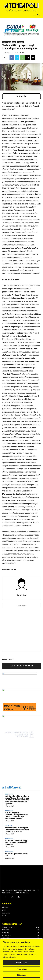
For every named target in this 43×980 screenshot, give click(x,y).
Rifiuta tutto (21, 975)
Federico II (9, 794)
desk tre (21, 595)
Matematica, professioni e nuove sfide (16, 855)
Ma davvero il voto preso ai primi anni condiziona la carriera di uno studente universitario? (17, 829)
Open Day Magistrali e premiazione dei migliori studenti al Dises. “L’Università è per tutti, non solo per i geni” (17, 815)
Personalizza (22, 969)
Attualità (20, 42)
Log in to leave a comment (21, 666)
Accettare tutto (21, 963)
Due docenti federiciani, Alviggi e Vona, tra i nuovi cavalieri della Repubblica (17, 842)
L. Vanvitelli (7, 42)
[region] (21, 959)
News (14, 42)
